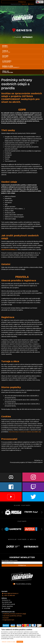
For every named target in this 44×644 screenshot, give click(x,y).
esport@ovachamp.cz (10, 593)
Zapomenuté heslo (16, 4)
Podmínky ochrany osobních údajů (15, 614)
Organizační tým (9, 620)
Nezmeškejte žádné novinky (10, 560)
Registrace (25, 4)
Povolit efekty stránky (24, 584)
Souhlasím (20, 642)
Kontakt (6, 618)
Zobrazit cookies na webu (9, 642)
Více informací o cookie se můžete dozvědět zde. (25, 432)
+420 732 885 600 (8, 595)
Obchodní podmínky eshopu (12, 616)
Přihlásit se (22, 2)
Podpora (31, 4)
